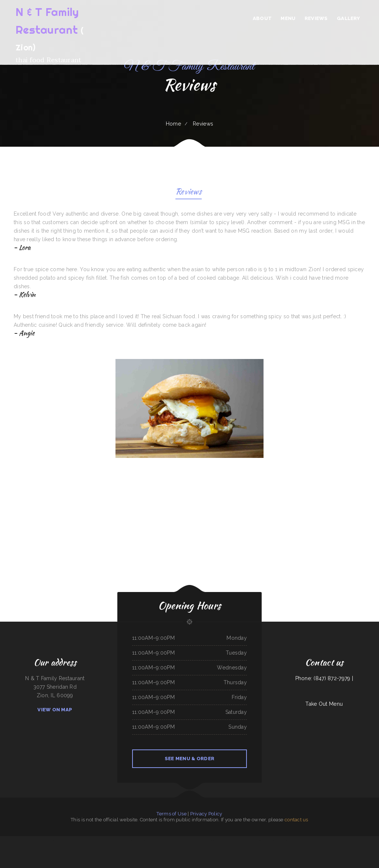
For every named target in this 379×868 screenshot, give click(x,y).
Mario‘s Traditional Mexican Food (101, 840)
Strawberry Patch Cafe (161, 840)
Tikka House (225, 849)
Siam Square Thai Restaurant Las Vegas (317, 840)
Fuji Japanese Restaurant (251, 849)
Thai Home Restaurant (6, 840)
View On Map (55, 710)
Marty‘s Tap (242, 849)
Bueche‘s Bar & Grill (296, 849)
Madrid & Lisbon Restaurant (79, 840)
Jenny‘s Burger (48, 840)
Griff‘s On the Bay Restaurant (347, 840)
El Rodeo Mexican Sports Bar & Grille (291, 840)
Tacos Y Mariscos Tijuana (285, 849)
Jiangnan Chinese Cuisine (83, 849)
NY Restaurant (306, 849)
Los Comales (214, 840)
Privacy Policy (206, 814)
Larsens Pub (170, 849)
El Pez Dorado (90, 840)
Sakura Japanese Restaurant (233, 840)
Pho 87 (277, 849)
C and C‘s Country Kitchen (115, 840)
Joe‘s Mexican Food (359, 840)
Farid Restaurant (26, 840)
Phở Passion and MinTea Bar (257, 840)
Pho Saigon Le (138, 849)
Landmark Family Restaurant (127, 849)
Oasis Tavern (195, 849)
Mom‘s (176, 849)
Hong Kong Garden (157, 849)
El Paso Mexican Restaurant (105, 849)
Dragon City (271, 849)
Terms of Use (171, 814)
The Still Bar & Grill (263, 849)
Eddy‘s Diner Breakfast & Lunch (147, 840)
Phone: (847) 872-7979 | (324, 678)
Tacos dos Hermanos (269, 840)
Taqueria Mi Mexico (93, 849)
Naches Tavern (171, 840)
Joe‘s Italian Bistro (17, 840)
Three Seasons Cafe (233, 849)
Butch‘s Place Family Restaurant (214, 849)
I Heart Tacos (182, 849)
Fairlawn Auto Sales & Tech (37, 840)
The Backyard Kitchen (245, 840)
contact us (296, 820)
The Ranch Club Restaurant (333, 840)
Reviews (189, 192)
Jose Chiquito (125, 840)
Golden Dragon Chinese (134, 840)
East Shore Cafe (73, 849)
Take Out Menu (324, 704)
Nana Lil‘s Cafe (206, 840)
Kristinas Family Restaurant (59, 840)
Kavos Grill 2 (304, 840)
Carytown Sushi (279, 840)
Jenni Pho (165, 849)
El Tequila (189, 849)
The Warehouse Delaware (181, 840)
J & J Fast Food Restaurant (371, 840)
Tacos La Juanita (222, 840)
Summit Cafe (69, 840)
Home (173, 124)
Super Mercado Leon (147, 849)
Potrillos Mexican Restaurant (195, 840)
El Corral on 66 (116, 849)
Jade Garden (202, 849)
